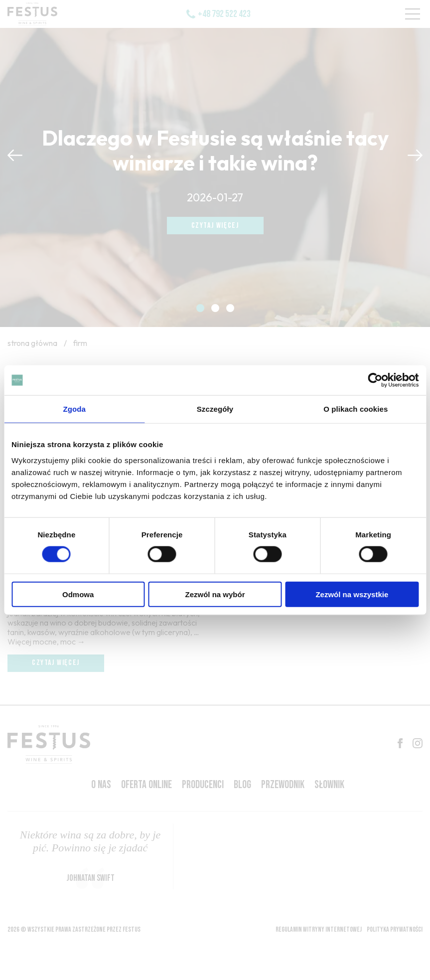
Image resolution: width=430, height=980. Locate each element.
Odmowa (78, 594)
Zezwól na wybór (215, 594)
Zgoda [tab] (74, 409)
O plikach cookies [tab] (356, 409)
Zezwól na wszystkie (352, 594)
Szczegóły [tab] (215, 409)
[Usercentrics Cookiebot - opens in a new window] (375, 380)
